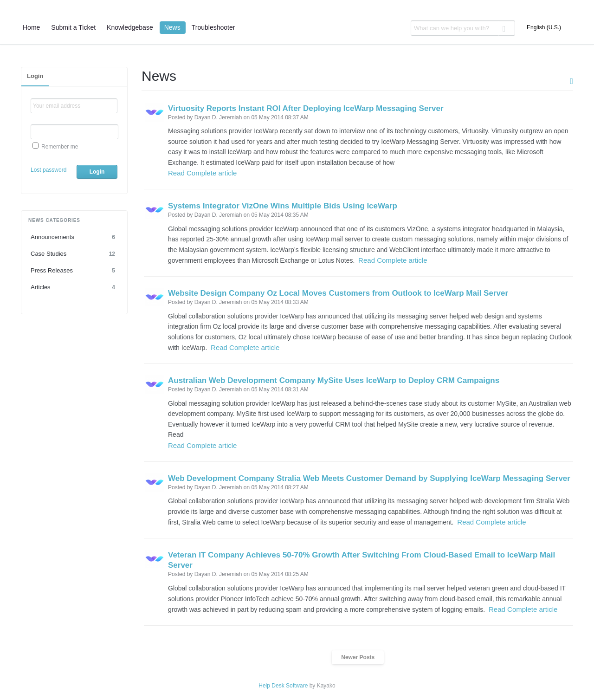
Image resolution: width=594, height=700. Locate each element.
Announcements (74, 237)
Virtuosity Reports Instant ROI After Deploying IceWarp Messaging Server (306, 108)
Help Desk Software (283, 686)
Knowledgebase (130, 27)
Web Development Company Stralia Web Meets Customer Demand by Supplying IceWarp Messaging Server (369, 478)
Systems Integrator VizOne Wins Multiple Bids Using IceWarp (283, 206)
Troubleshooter (213, 27)
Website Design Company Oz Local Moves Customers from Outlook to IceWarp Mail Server (338, 293)
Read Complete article (202, 173)
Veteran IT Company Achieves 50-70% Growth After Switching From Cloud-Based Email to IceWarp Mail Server (362, 560)
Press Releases (74, 271)
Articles (74, 287)
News (172, 27)
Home (31, 27)
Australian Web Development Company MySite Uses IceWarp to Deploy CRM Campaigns (334, 380)
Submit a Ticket (73, 27)
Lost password (48, 170)
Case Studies (74, 254)
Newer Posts (358, 657)
